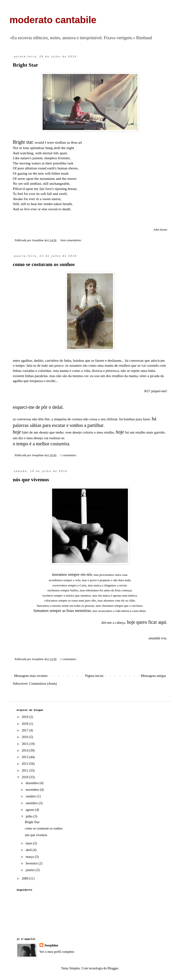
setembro (32, 803)
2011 (25, 771)
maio (29, 843)
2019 (26, 717)
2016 (26, 737)
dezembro (33, 783)
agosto (30, 810)
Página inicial (94, 676)
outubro (31, 796)
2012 (26, 764)
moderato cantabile (53, 20)
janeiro (31, 870)
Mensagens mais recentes (31, 676)
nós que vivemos (31, 479)
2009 (26, 879)
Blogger (113, 968)
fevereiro (32, 863)
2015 (26, 744)
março (30, 857)
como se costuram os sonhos (44, 264)
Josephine (51, 945)
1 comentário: (69, 455)
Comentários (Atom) (43, 684)
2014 (26, 750)
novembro (33, 790)
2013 (26, 757)
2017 (26, 730)
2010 (26, 777)
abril (29, 850)
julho (29, 816)
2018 (26, 724)
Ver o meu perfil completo (57, 952)
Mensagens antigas (153, 676)
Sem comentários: (71, 240)
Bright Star (25, 65)
